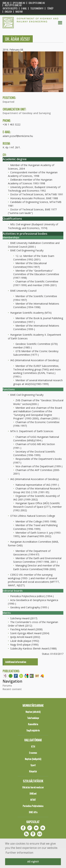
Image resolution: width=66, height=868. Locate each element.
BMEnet (33, 793)
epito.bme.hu (19, 3)
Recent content (12, 689)
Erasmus (33, 753)
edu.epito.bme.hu (37, 3)
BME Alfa (33, 812)
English (8, 12)
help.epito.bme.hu (13, 5)
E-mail (24, 8)
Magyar (19, 12)
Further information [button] (19, 853)
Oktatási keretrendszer (33, 787)
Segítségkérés (33, 730)
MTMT (33, 800)
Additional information (16, 662)
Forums (7, 686)
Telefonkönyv (37, 8)
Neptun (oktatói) (33, 712)
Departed (8, 102)
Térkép (50, 8)
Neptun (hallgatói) (33, 759)
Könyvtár (33, 771)
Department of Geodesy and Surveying (27, 113)
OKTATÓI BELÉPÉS (10, 8)
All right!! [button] (33, 862)
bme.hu (6, 3)
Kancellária (33, 724)
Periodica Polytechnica (33, 806)
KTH (33, 746)
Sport (33, 765)
